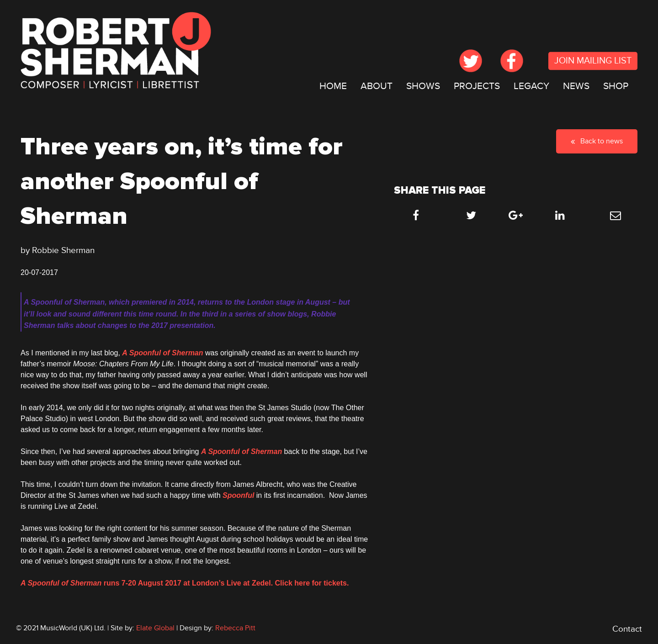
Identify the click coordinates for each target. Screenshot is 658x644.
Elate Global (155, 628)
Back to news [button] (597, 141)
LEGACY (531, 86)
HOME (333, 86)
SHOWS (423, 86)
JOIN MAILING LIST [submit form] (593, 61)
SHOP (616, 86)
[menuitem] (333, 86)
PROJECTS (477, 86)
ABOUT (377, 86)
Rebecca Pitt (235, 628)
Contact (627, 629)
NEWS (576, 86)
